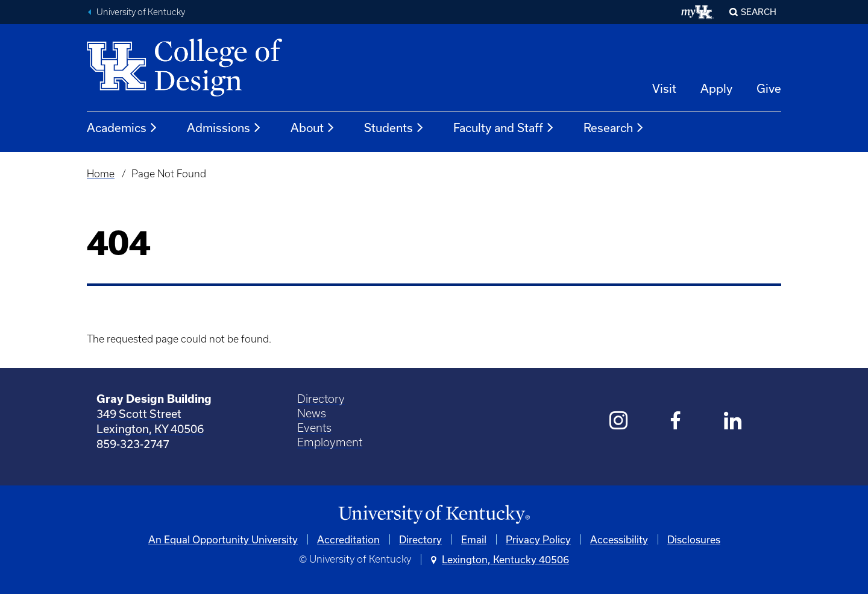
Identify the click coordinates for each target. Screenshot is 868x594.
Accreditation (348, 539)
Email (474, 539)
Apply (716, 88)
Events (314, 428)
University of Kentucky (141, 12)
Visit (664, 88)
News (312, 413)
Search (759, 12)
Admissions (224, 128)
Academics (122, 128)
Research (614, 128)
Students (394, 128)
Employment (330, 442)
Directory (321, 399)
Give (769, 88)
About (313, 128)
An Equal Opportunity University (223, 539)
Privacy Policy (538, 539)
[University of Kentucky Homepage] (434, 515)
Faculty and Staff (504, 128)
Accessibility (619, 539)
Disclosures (694, 539)
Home (101, 174)
